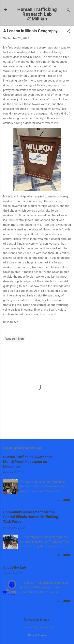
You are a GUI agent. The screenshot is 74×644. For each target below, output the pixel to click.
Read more (62, 500)
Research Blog (14, 339)
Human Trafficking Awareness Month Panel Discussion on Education (28, 462)
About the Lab (15, 567)
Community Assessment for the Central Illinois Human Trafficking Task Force (31, 517)
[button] (68, 32)
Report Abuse (37, 635)
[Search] (68, 11)
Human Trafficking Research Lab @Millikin (37, 14)
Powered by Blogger (37, 620)
